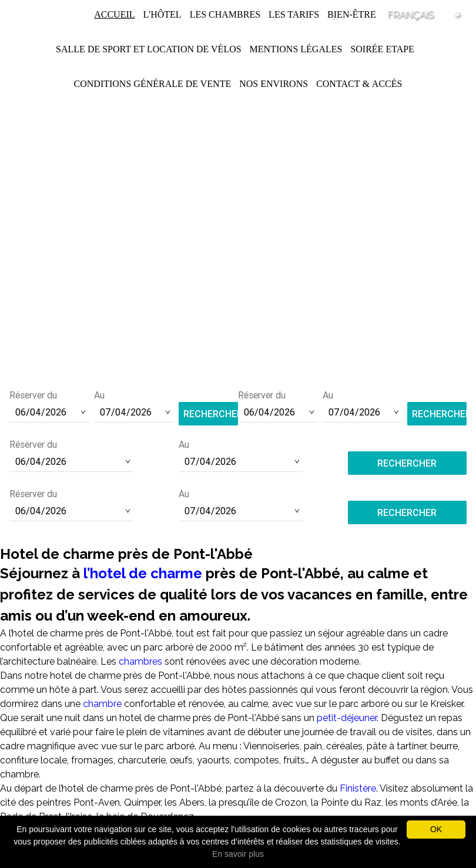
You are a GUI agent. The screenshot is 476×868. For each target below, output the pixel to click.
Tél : (238, 334)
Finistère (358, 788)
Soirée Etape (382, 49)
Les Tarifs (294, 14)
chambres (140, 661)
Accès (387, 84)
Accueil (114, 14)
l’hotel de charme (143, 573)
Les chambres (225, 14)
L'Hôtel (162, 14)
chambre (102, 704)
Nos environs (274, 84)
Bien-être (352, 14)
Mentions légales (296, 49)
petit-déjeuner (347, 718)
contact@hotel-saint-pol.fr (238, 350)
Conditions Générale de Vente (153, 84)
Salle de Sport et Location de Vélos (149, 49)
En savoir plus (238, 854)
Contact (338, 84)
